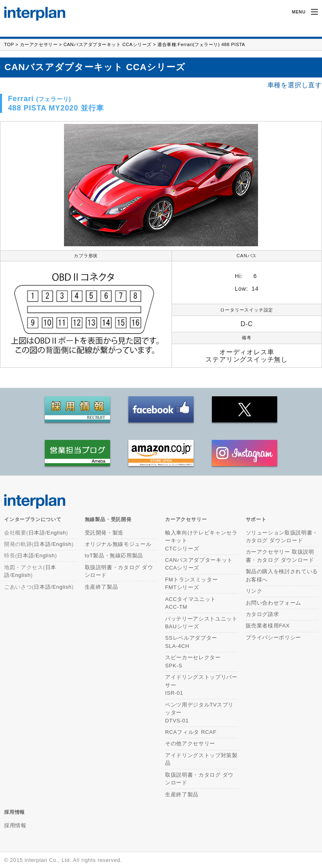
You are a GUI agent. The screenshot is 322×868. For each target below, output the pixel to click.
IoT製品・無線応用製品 (114, 555)
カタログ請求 (262, 614)
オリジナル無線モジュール (118, 544)
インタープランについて (33, 519)
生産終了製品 (101, 587)
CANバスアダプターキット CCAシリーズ (108, 44)
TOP (9, 44)
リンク (254, 591)
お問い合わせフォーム (274, 603)
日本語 (37, 533)
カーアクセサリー (39, 44)
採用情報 (14, 812)
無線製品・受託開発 (108, 519)
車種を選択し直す (295, 85)
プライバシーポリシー (274, 637)
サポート (256, 519)
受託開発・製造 (104, 533)
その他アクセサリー (190, 743)
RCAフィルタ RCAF (191, 732)
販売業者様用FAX (268, 626)
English (56, 533)
